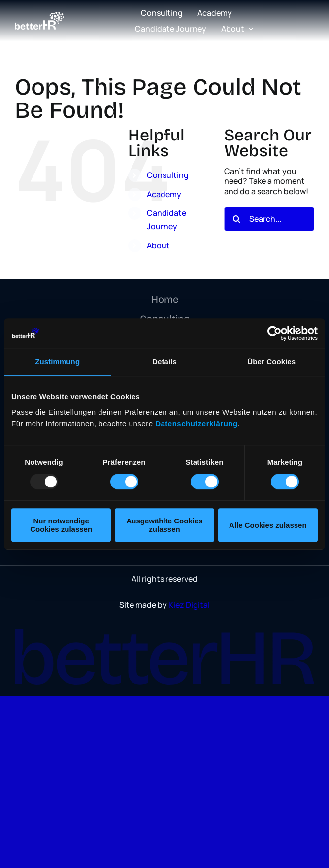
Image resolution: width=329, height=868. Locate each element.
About (158, 245)
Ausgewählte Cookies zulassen (164, 525)
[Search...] (269, 219)
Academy (164, 194)
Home (165, 299)
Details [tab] (164, 362)
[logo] (39, 16)
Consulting (168, 175)
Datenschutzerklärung (197, 424)
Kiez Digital (189, 605)
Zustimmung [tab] (57, 362)
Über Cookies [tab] (271, 362)
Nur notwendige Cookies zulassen (61, 525)
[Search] (236, 219)
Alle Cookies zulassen (268, 525)
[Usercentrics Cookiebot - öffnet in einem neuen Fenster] (275, 333)
